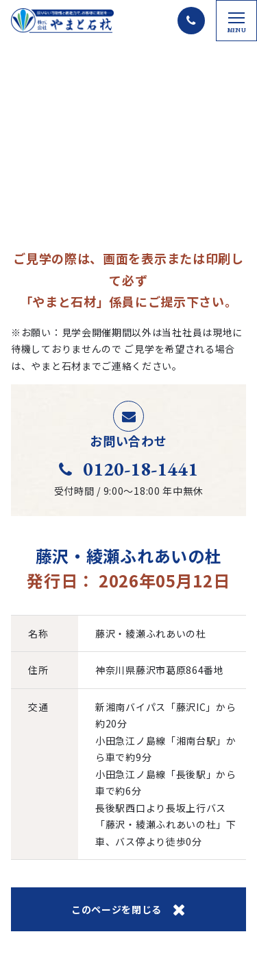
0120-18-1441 (128, 469)
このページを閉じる (128, 909)
